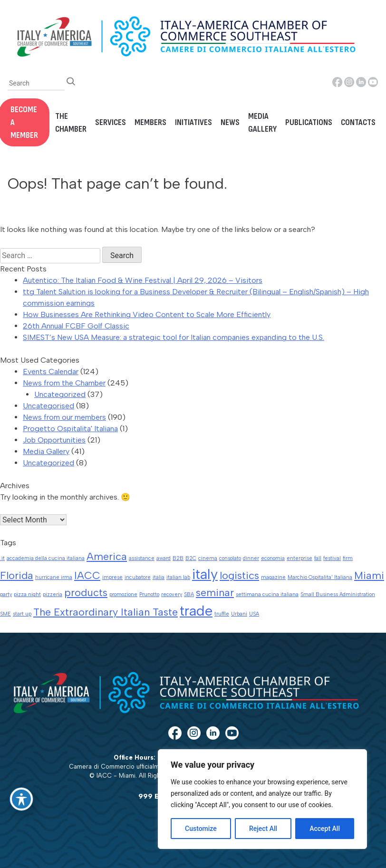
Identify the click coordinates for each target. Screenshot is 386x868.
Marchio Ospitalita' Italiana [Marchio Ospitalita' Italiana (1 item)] (320, 577)
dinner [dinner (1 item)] (251, 558)
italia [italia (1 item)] (159, 577)
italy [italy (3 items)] (205, 574)
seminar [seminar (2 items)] (215, 592)
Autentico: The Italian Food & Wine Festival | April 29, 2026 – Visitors (143, 280)
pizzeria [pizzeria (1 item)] (53, 594)
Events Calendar (51, 371)
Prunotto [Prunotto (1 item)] (149, 594)
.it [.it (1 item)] (2, 558)
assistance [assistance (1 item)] (142, 558)
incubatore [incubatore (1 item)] (138, 577)
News (230, 122)
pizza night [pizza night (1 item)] (27, 594)
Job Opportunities (54, 440)
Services (111, 122)
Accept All (325, 829)
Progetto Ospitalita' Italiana (70, 429)
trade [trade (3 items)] (196, 611)
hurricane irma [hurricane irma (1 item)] (54, 577)
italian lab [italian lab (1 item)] (178, 577)
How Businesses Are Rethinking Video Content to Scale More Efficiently (147, 314)
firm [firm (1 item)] (348, 558)
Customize (201, 829)
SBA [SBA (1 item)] (189, 594)
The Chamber (71, 123)
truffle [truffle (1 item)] (222, 614)
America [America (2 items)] (107, 556)
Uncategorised (48, 406)
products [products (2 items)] (86, 592)
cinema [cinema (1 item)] (208, 558)
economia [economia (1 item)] (273, 558)
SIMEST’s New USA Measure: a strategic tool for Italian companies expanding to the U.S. (174, 337)
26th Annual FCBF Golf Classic (76, 326)
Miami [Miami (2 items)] (369, 575)
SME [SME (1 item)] (5, 614)
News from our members (64, 417)
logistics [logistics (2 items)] (239, 575)
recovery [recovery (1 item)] (172, 594)
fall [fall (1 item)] (318, 558)
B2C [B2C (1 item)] (191, 558)
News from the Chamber (64, 383)
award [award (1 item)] (164, 558)
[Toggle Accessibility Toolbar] (21, 799)
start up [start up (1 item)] (22, 614)
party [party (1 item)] (6, 594)
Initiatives (193, 122)
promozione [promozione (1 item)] (123, 594)
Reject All (263, 829)
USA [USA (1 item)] (254, 614)
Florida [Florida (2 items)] (17, 575)
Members (150, 122)
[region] (262, 799)
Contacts (358, 122)
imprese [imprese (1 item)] (112, 577)
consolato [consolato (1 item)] (230, 558)
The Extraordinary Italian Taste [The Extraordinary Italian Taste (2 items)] (106, 612)
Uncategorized (60, 394)
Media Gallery (262, 123)
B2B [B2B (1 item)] (178, 558)
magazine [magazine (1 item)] (273, 577)
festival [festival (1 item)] (332, 558)
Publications (309, 122)
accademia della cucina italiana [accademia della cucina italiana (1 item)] (46, 558)
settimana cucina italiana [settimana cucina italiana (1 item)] (267, 594)
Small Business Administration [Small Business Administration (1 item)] (338, 594)
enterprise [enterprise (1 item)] (299, 558)
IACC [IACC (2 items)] (87, 575)
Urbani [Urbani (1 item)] (239, 614)
